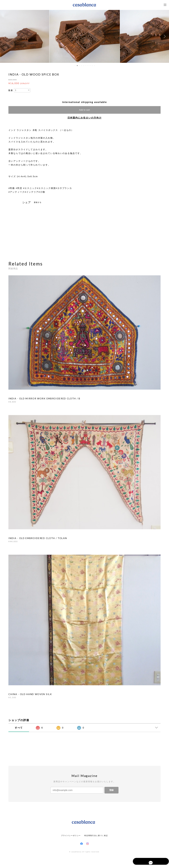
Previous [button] (5, 36)
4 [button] (82, 66)
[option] (85, 36)
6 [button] (86, 66)
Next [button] (164, 36)
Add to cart (84, 110)
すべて (19, 728)
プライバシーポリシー (71, 836)
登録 (111, 790)
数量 (11, 90)
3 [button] (79, 66)
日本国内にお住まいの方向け (85, 118)
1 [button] (75, 66)
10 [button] (94, 66)
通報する (38, 202)
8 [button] (90, 66)
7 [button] (88, 66)
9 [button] (92, 66)
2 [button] (77, 66)
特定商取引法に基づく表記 (96, 836)
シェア (27, 202)
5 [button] (84, 66)
